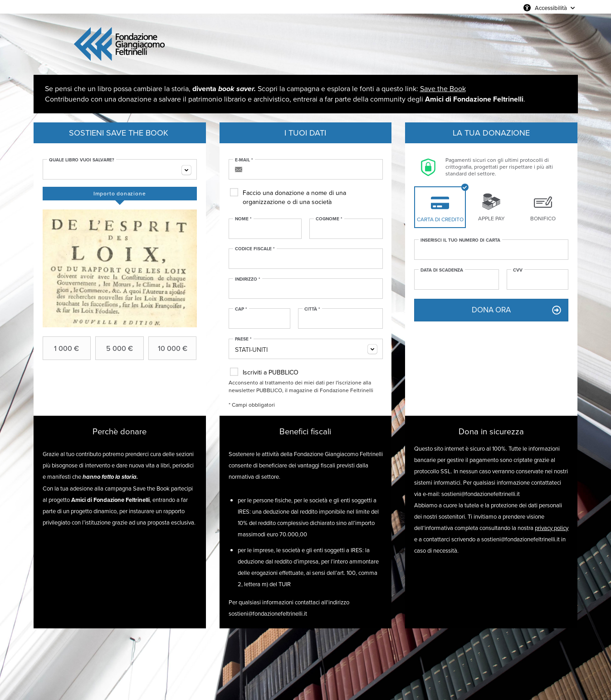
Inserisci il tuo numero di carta (460, 240)
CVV (518, 270)
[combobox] (120, 169)
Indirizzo (248, 279)
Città (312, 309)
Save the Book (443, 89)
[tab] (120, 194)
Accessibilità (551, 8)
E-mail (244, 160)
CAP (241, 309)
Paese (243, 339)
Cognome (329, 219)
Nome (243, 219)
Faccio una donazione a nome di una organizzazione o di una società (294, 197)
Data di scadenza (442, 270)
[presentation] (120, 194)
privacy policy (552, 528)
